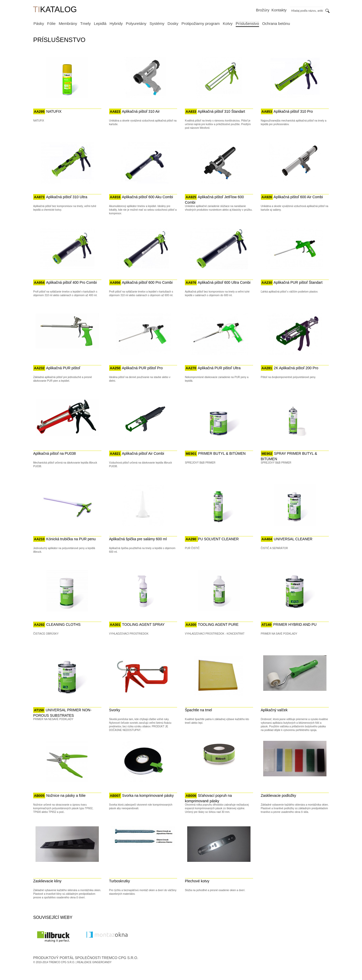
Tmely (85, 23)
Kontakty (279, 10)
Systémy (157, 23)
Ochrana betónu (276, 23)
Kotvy (228, 23)
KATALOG (55, 10)
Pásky (39, 23)
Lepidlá (100, 23)
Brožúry (263, 10)
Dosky (173, 23)
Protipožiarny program (201, 23)
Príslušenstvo (247, 23)
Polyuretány (136, 23)
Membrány (68, 23)
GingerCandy (102, 962)
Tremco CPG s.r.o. (62, 962)
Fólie (51, 23)
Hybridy (116, 23)
